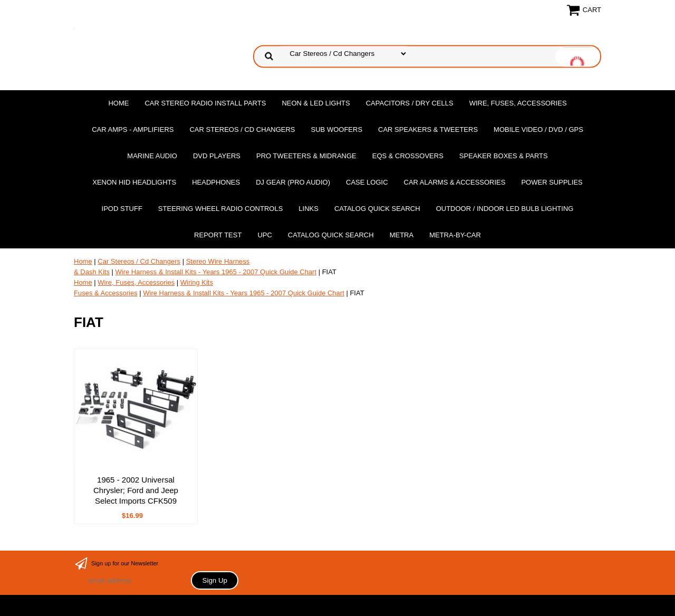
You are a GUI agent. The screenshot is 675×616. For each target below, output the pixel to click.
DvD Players (217, 156)
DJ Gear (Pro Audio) (293, 182)
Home (118, 103)
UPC (264, 235)
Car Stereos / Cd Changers (242, 129)
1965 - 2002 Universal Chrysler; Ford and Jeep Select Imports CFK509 (136, 490)
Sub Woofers (337, 129)
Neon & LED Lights (316, 103)
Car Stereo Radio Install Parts (205, 103)
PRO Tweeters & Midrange (306, 156)
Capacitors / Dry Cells (410, 103)
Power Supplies (552, 182)
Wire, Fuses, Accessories (518, 103)
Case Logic (367, 182)
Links (308, 209)
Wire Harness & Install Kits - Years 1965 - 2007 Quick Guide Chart (216, 272)
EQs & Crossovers (408, 156)
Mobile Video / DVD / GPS (538, 129)
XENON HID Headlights (134, 182)
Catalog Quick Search (377, 209)
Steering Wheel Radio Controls (220, 209)
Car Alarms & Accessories (455, 182)
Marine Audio (152, 156)
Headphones (216, 182)
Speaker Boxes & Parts (504, 156)
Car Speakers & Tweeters (428, 129)
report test (218, 235)
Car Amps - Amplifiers (133, 129)
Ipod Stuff (122, 209)
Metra (402, 235)
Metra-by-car (455, 235)
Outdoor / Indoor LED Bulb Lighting (505, 209)
